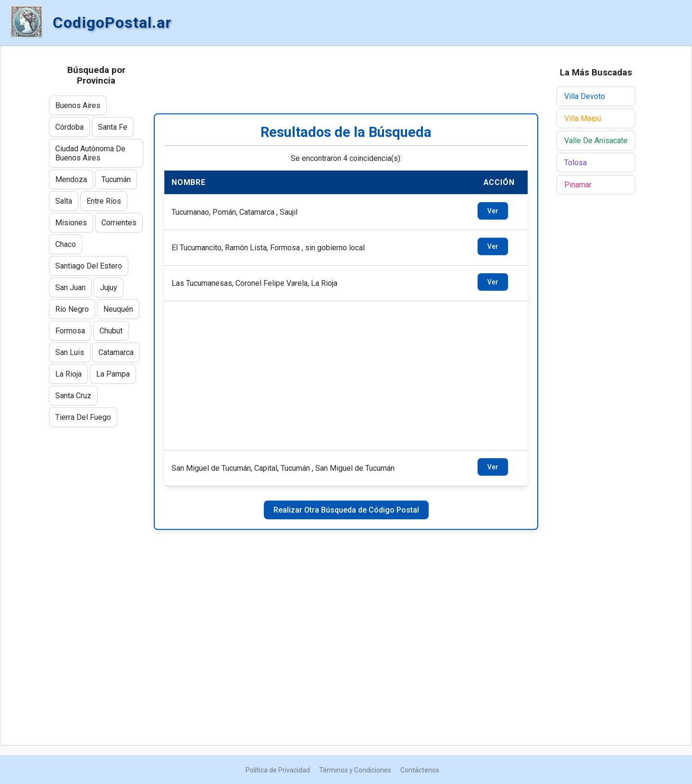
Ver (493, 211)
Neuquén (118, 309)
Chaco (66, 244)
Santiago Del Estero (89, 266)
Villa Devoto (585, 96)
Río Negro (72, 309)
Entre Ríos (104, 201)
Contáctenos (420, 770)
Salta (64, 201)
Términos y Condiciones (355, 770)
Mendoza (71, 179)
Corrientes (119, 223)
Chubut (111, 331)
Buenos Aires (78, 105)
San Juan (70, 288)
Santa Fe (113, 127)
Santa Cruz (73, 396)
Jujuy (109, 288)
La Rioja (68, 374)
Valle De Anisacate (596, 141)
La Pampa (113, 374)
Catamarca (116, 352)
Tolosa (575, 163)
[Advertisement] (346, 80)
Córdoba (69, 127)
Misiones (71, 223)
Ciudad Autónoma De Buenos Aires (90, 153)
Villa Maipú (583, 118)
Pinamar (578, 185)
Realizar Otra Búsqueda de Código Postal (346, 510)
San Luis (70, 352)
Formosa (70, 331)
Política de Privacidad (278, 770)
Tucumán (116, 179)
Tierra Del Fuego (83, 417)
